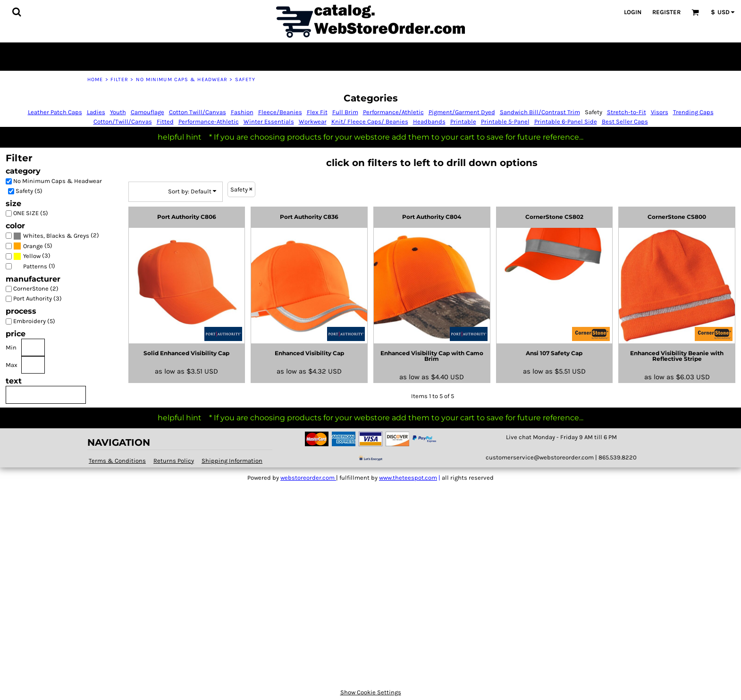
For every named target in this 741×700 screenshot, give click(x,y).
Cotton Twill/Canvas (198, 112)
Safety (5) (29, 191)
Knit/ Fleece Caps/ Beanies (370, 121)
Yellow (32, 256)
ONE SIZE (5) (31, 213)
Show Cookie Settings (371, 692)
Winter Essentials (269, 121)
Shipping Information (232, 461)
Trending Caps (693, 112)
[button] (17, 12)
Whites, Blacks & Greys (56, 236)
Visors (660, 112)
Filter (120, 79)
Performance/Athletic (393, 112)
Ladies (96, 112)
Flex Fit (317, 112)
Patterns (35, 266)
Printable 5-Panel (505, 121)
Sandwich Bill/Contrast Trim (540, 112)
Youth (118, 112)
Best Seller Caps (625, 121)
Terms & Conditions (117, 461)
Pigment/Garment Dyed (462, 112)
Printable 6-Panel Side (566, 121)
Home (95, 79)
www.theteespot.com (408, 478)
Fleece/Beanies (280, 112)
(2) (56, 236)
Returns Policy (174, 461)
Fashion (242, 112)
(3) (32, 256)
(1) (34, 266)
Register (666, 12)
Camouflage (147, 112)
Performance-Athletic (209, 121)
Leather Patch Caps (55, 112)
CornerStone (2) (36, 288)
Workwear (313, 121)
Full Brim (345, 112)
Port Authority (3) (38, 298)
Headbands (429, 121)
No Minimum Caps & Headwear (182, 79)
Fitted (165, 121)
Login (633, 12)
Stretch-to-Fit (627, 112)
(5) (33, 246)
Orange (33, 246)
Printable (463, 121)
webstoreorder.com (308, 478)
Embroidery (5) (34, 321)
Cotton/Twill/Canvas (123, 121)
